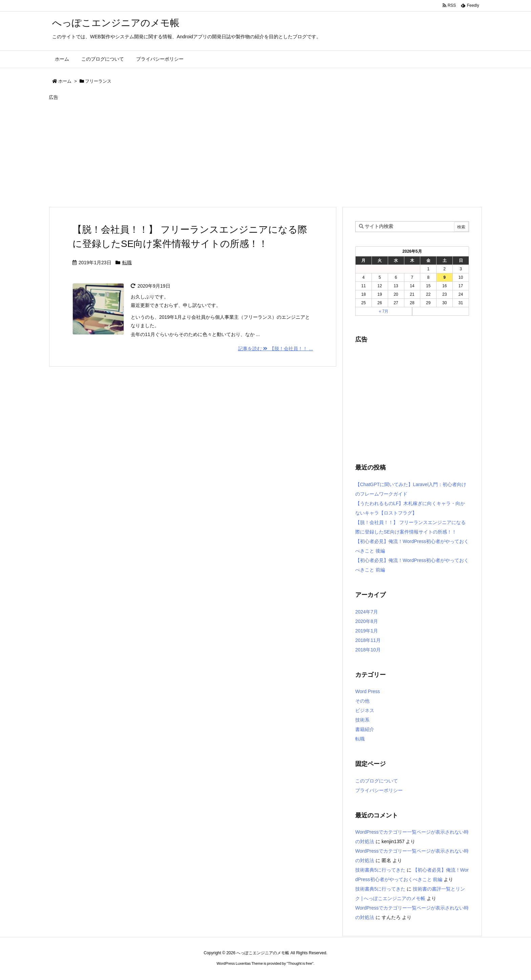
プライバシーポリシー (379, 790)
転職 (127, 263)
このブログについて (377, 781)
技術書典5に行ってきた (380, 870)
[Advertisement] (252, 151)
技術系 (362, 720)
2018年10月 (368, 650)
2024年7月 (367, 612)
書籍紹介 (365, 729)
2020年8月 (367, 621)
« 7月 (384, 311)
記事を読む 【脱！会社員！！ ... (275, 349)
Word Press (368, 691)
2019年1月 (367, 631)
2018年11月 (368, 640)
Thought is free (300, 963)
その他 (362, 701)
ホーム (65, 81)
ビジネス (365, 710)
